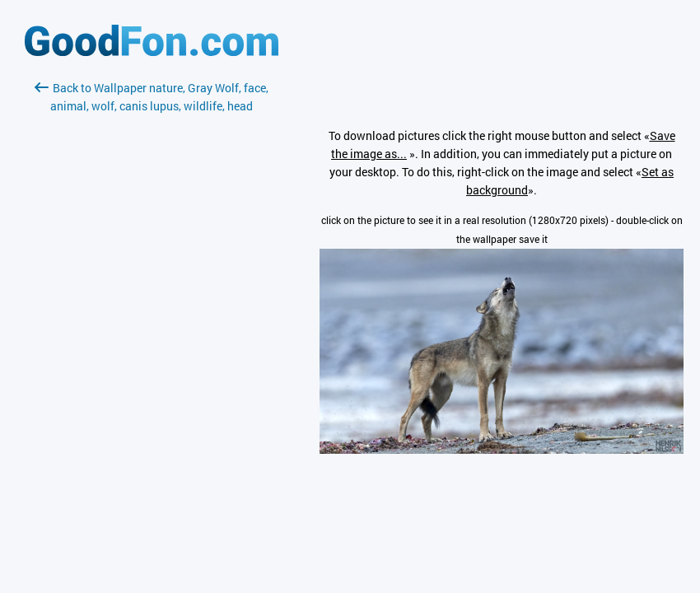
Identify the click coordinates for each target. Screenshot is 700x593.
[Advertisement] (152, 311)
